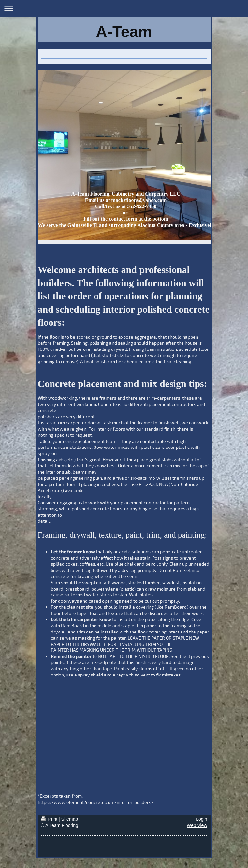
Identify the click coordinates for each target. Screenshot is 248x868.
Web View (197, 825)
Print (50, 819)
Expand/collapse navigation (124, 9)
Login (201, 819)
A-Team (124, 32)
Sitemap (70, 819)
